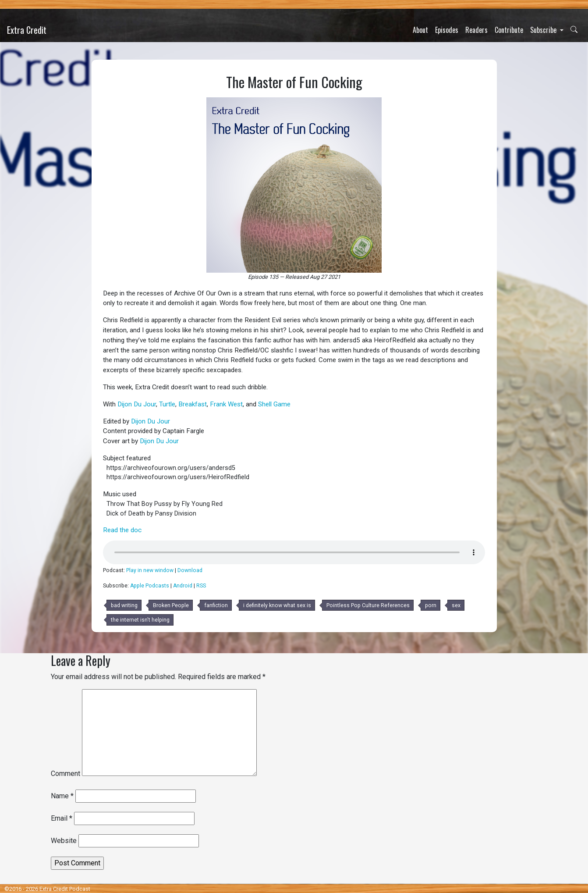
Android (183, 586)
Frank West (226, 404)
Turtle (167, 404)
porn (431, 605)
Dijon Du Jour (137, 404)
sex (456, 605)
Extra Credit (27, 30)
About (420, 30)
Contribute (509, 30)
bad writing (124, 605)
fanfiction (216, 605)
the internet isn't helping (140, 620)
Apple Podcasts (150, 586)
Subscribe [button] (544, 30)
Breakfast (193, 404)
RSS (201, 586)
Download (190, 570)
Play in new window (150, 570)
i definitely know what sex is (277, 605)
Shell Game (274, 404)
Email (62, 818)
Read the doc (122, 530)
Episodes (447, 30)
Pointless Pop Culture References (368, 605)
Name (62, 796)
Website (64, 841)
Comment (66, 774)
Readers (476, 30)
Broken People (171, 605)
